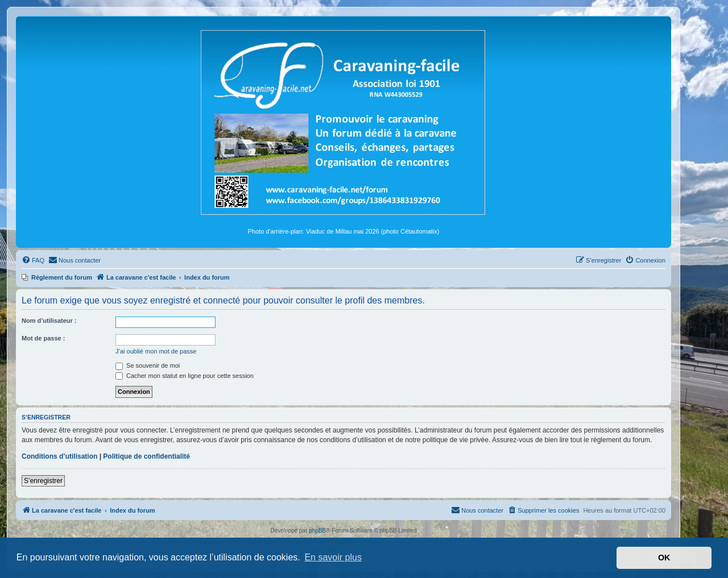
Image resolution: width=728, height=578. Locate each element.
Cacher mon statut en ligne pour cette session (185, 376)
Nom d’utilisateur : (49, 321)
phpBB (317, 531)
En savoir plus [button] (333, 557)
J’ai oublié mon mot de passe (156, 351)
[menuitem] (33, 260)
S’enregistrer (43, 481)
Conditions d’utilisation (59, 456)
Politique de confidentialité (146, 456)
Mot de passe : (43, 338)
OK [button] (664, 558)
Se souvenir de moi (148, 365)
